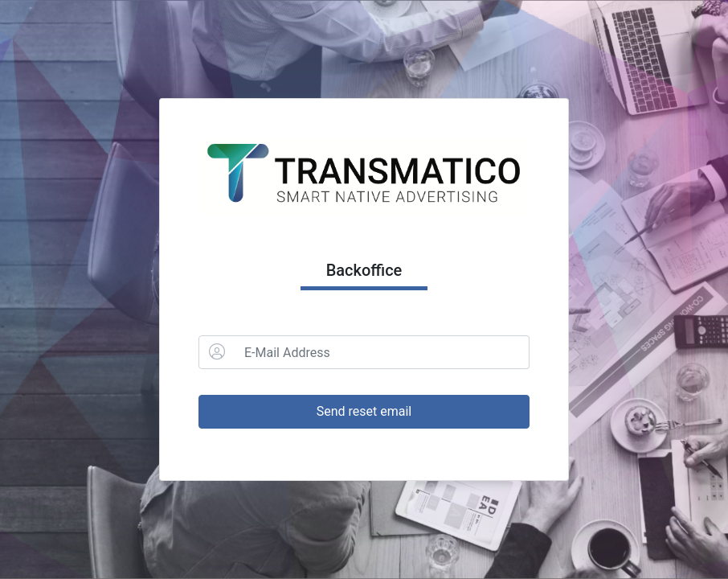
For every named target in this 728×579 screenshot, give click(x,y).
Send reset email (364, 411)
